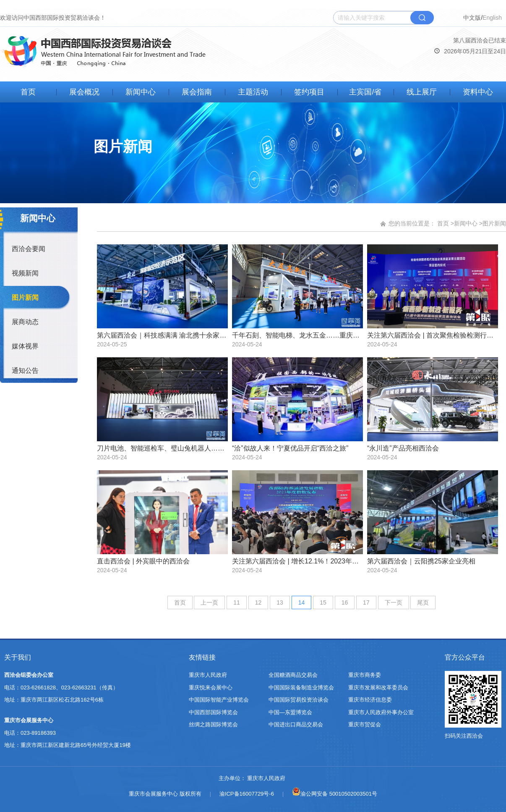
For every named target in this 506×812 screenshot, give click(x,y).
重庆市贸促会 (365, 724)
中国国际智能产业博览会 (219, 700)
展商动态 (25, 322)
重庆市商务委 (365, 675)
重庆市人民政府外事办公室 (381, 712)
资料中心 (478, 92)
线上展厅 (422, 92)
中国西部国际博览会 (213, 712)
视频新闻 (25, 273)
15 (323, 602)
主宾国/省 (365, 92)
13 (280, 602)
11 (237, 602)
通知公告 (25, 371)
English (492, 18)
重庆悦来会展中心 (211, 688)
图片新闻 (25, 297)
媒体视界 (25, 346)
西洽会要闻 (29, 249)
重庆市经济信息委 (370, 700)
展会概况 (84, 92)
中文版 (472, 18)
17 (366, 602)
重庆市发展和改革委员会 (378, 688)
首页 (28, 92)
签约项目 (309, 92)
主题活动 (253, 92)
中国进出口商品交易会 (296, 724)
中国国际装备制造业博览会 (301, 688)
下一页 (394, 602)
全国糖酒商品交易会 (293, 675)
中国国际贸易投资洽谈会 (299, 700)
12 (258, 602)
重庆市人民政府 (208, 675)
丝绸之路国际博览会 (213, 724)
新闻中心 (141, 92)
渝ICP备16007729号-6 (247, 794)
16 (345, 602)
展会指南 (197, 92)
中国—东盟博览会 (290, 712)
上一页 (209, 602)
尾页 (423, 602)
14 (302, 602)
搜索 (422, 18)
